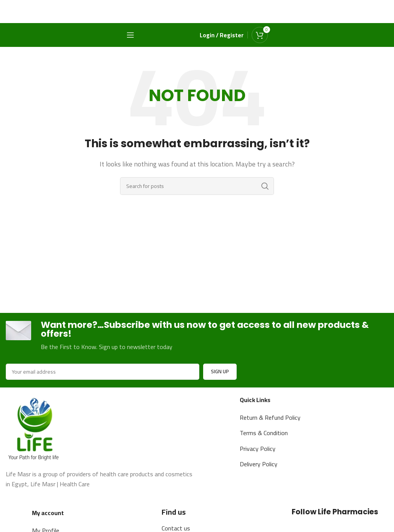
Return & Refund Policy (270, 418)
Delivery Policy (259, 465)
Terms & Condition (264, 434)
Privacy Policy (258, 449)
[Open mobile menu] (130, 35)
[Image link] (35, 428)
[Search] (197, 186)
